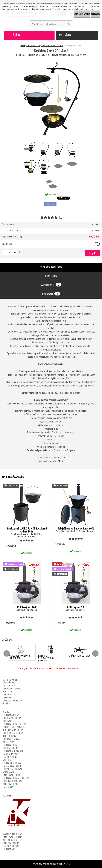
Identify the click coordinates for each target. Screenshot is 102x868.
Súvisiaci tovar (51, 285)
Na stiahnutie (51, 276)
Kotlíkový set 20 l (76, 607)
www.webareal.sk (61, 864)
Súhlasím (95, 14)
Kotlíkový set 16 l (27, 607)
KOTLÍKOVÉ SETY (33, 46)
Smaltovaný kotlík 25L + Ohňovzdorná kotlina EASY (27, 530)
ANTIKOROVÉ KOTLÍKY (12, 840)
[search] (69, 24)
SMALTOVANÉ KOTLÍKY (12, 837)
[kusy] (9, 253)
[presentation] (26, 99)
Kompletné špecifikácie (51, 267)
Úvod (23, 46)
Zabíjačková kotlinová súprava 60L (76, 529)
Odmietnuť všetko (82, 14)
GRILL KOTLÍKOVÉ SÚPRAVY (52, 46)
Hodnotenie (51, 294)
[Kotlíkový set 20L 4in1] (51, 99)
